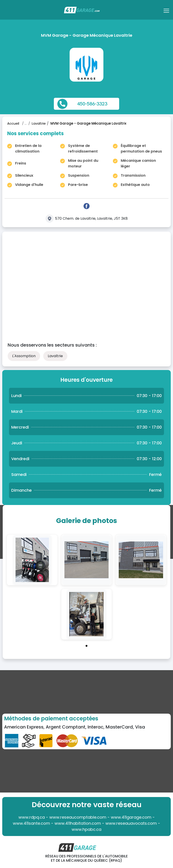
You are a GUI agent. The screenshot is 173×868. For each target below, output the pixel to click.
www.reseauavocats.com (131, 823)
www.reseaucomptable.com (78, 817)
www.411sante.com (31, 823)
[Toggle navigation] (167, 12)
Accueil (13, 123)
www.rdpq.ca (32, 817)
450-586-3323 (92, 104)
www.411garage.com (131, 817)
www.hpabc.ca (86, 829)
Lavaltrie (39, 123)
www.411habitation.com (78, 823)
